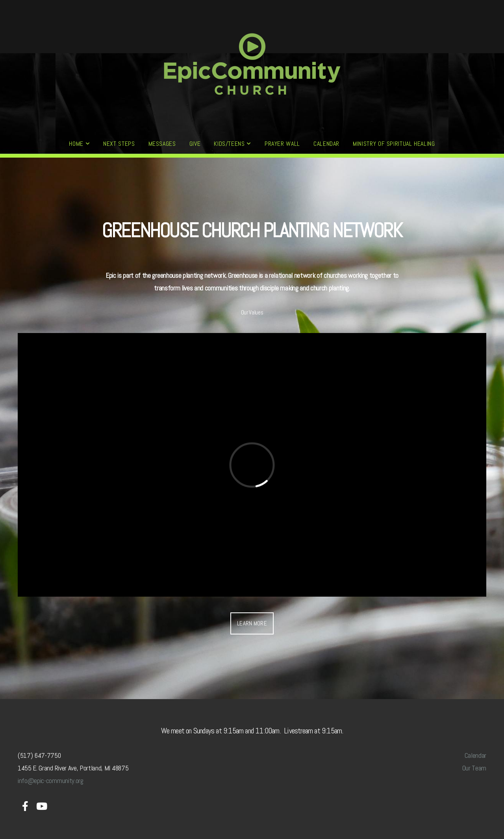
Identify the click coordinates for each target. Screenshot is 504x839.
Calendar (475, 755)
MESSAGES (162, 144)
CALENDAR (326, 144)
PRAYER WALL (282, 144)
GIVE (195, 144)
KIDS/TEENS (233, 144)
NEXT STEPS (119, 144)
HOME (79, 144)
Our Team (474, 768)
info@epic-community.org (51, 781)
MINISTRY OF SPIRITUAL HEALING (394, 144)
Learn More (252, 623)
